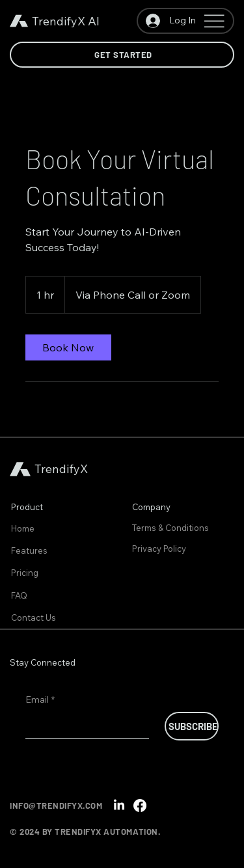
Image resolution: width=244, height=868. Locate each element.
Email (40, 700)
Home (23, 528)
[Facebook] (140, 806)
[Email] (83, 725)
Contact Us (34, 617)
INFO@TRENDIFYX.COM (56, 806)
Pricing (25, 573)
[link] (68, 347)
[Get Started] (122, 55)
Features (29, 550)
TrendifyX (59, 21)
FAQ (19, 595)
